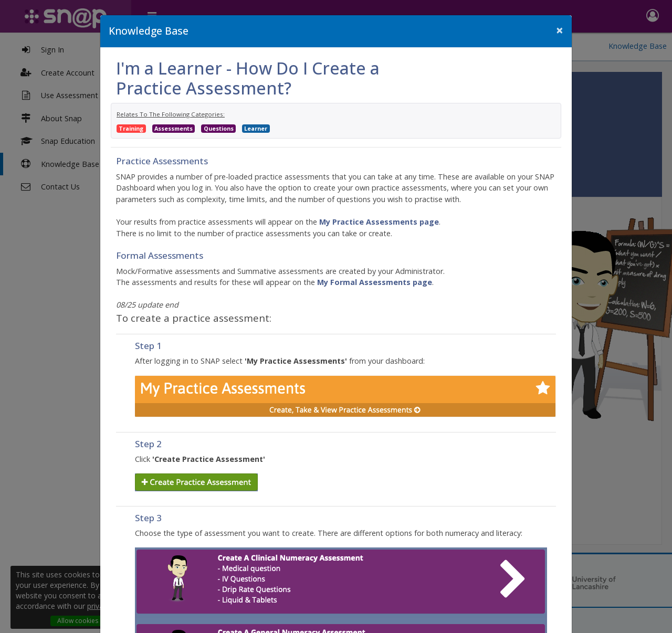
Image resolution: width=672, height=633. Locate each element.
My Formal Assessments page (375, 282)
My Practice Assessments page (379, 222)
